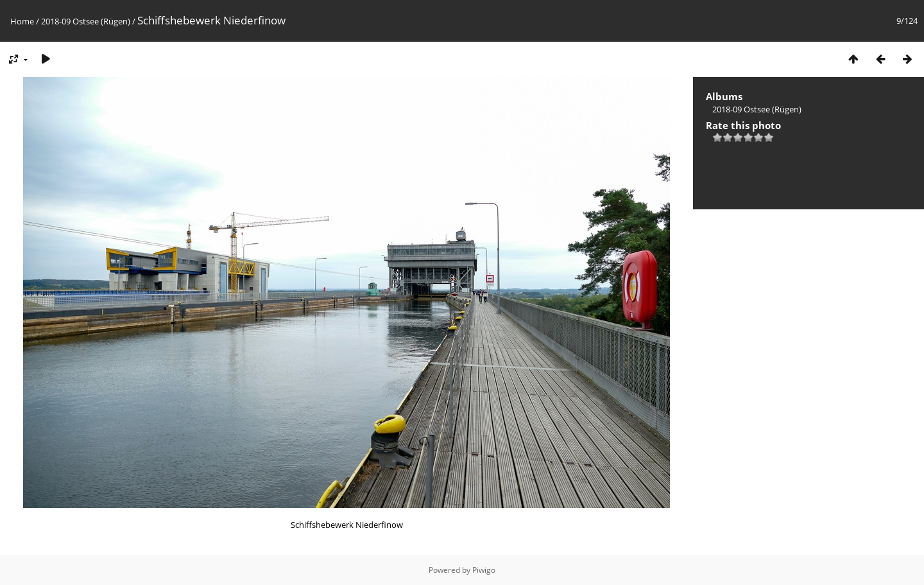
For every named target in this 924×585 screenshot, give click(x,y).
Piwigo (484, 570)
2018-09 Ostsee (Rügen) (86, 21)
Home (22, 21)
